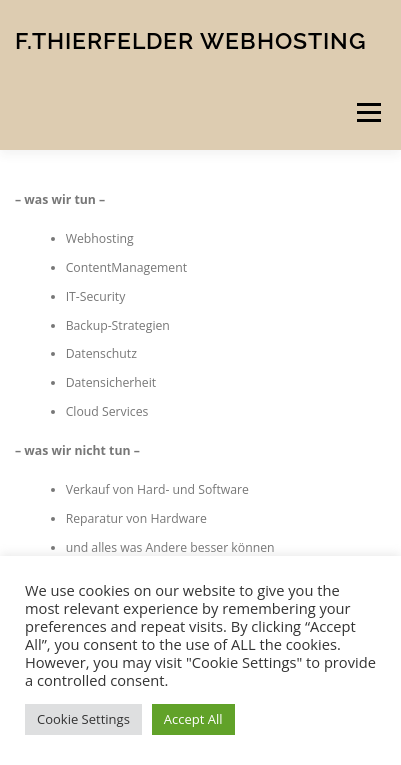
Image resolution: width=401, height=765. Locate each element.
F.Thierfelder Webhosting (191, 39)
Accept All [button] (193, 719)
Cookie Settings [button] (83, 719)
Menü (367, 112)
